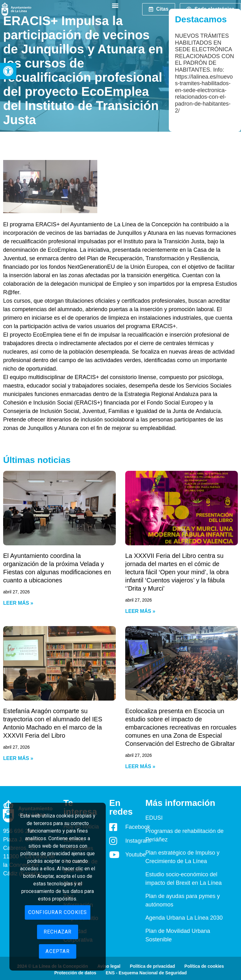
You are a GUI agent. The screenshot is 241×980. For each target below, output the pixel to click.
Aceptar (57, 951)
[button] (8, 71)
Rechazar (58, 932)
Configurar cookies (58, 912)
